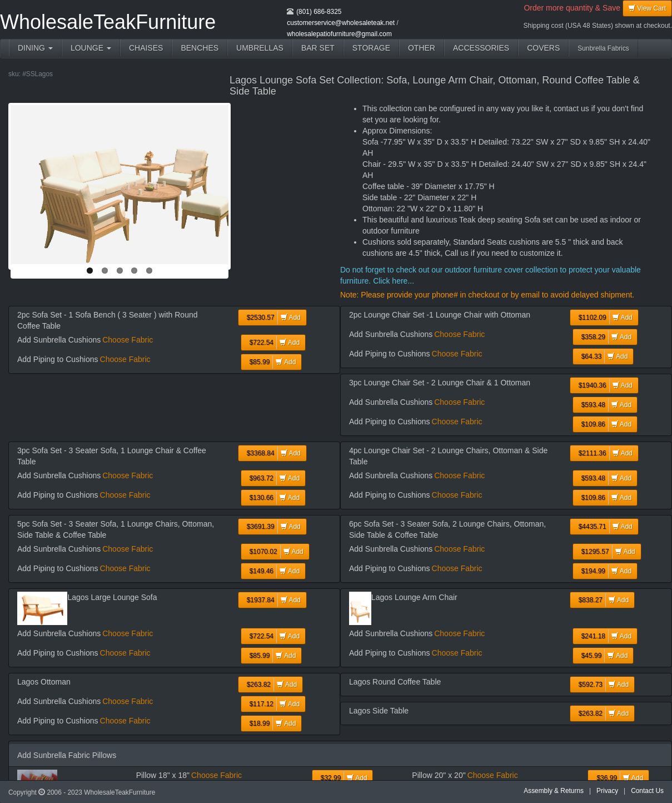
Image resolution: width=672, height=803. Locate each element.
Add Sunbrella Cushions (59, 340)
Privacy (607, 791)
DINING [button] (35, 48)
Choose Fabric (128, 340)
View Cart (647, 8)
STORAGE (371, 48)
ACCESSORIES (481, 48)
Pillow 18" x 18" (163, 775)
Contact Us (647, 791)
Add (272, 318)
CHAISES (146, 48)
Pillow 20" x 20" (439, 775)
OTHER (422, 48)
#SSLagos (38, 74)
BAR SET (318, 48)
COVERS (543, 48)
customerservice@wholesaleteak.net (341, 23)
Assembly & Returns (554, 791)
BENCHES (200, 48)
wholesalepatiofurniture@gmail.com (339, 34)
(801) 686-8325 (319, 12)
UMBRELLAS (260, 48)
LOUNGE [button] (91, 48)
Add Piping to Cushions (58, 359)
